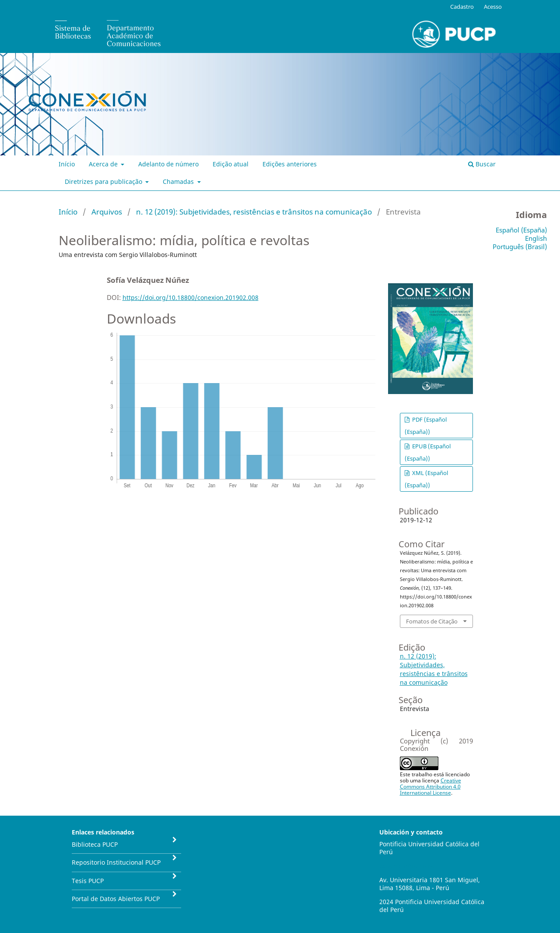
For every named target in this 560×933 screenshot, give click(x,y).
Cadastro (462, 7)
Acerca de (104, 164)
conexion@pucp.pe (407, 866)
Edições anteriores (290, 164)
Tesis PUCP (88, 881)
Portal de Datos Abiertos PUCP (116, 899)
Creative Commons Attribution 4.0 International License (430, 787)
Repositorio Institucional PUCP (116, 862)
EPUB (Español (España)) (428, 452)
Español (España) (521, 230)
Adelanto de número (168, 164)
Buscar (482, 164)
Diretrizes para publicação (104, 181)
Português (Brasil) (520, 246)
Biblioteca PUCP (95, 844)
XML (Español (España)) (426, 479)
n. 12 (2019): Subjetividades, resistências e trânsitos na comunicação (254, 212)
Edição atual (231, 164)
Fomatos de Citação (432, 621)
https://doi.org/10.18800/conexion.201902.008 (191, 298)
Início (67, 164)
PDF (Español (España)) (426, 426)
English (536, 238)
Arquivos (107, 212)
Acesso (493, 7)
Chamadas (179, 181)
